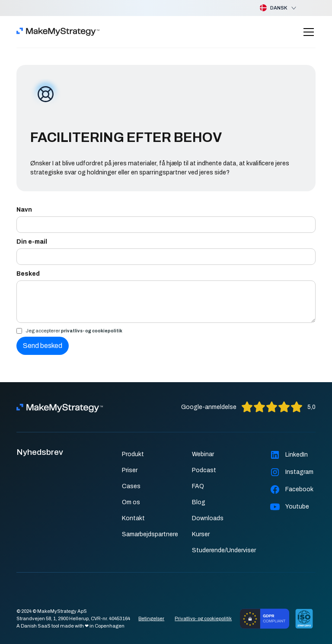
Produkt (133, 454)
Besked (28, 274)
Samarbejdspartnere (150, 534)
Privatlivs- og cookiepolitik (203, 618)
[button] (271, 8)
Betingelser (151, 618)
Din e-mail (32, 242)
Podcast (204, 470)
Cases (131, 486)
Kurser (201, 534)
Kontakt (133, 518)
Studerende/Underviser (224, 550)
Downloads (208, 518)
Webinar (203, 454)
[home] (58, 32)
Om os (131, 502)
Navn (24, 210)
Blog (199, 502)
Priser (130, 470)
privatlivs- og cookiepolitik (92, 331)
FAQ (198, 486)
